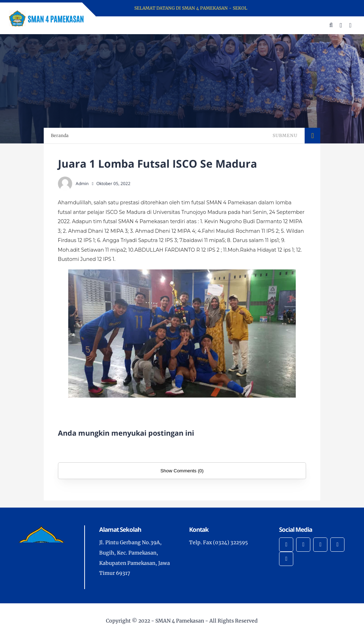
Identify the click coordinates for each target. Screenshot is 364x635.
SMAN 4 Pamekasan (180, 621)
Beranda (60, 135)
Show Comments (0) (182, 471)
